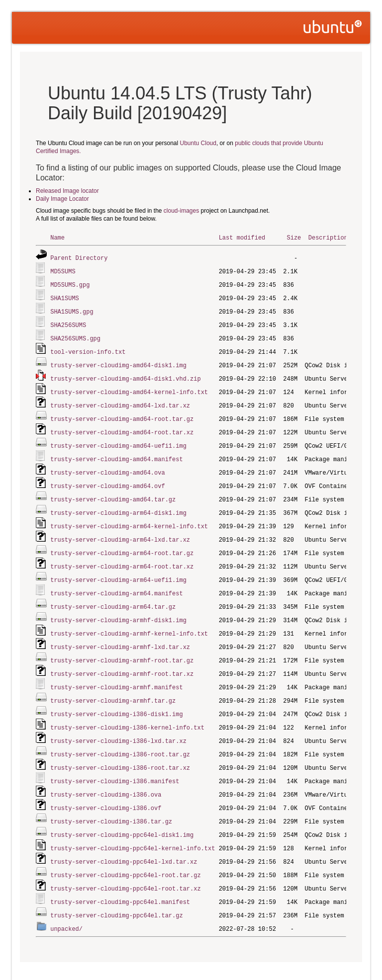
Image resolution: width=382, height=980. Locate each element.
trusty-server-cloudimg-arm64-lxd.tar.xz (120, 529)
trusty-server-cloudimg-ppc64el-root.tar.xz (125, 864)
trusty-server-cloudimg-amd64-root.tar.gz (122, 412)
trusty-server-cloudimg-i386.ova (106, 774)
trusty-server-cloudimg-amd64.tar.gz (113, 490)
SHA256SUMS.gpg (75, 335)
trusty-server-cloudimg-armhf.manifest (116, 671)
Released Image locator (67, 191)
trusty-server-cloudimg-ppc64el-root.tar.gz (125, 852)
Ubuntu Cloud (198, 143)
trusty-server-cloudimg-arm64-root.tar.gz (122, 541)
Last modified (242, 237)
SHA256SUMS (68, 322)
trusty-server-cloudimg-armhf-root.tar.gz (122, 645)
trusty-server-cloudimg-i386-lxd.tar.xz (118, 722)
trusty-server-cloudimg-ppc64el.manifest (120, 877)
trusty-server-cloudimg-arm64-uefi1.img (118, 567)
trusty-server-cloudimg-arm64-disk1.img (118, 503)
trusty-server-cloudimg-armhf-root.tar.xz (122, 658)
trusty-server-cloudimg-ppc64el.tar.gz (116, 890)
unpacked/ (66, 903)
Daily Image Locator (62, 199)
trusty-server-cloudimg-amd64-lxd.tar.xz (120, 399)
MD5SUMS (63, 270)
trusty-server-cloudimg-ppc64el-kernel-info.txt (133, 826)
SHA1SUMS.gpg (72, 309)
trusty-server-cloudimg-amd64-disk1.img (118, 361)
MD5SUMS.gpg (70, 283)
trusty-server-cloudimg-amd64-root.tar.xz (122, 425)
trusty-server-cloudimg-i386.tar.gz (111, 800)
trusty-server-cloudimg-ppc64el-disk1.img (122, 813)
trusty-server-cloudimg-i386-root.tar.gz (120, 735)
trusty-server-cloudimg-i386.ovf (106, 787)
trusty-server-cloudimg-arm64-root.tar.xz (122, 554)
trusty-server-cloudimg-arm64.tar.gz (113, 593)
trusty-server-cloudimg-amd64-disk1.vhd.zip (125, 373)
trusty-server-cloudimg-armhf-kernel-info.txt (129, 619)
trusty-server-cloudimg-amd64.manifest (116, 451)
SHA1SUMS (65, 296)
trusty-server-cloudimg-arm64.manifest (116, 580)
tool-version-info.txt (88, 348)
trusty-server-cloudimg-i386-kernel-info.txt (127, 709)
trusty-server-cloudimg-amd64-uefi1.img (118, 438)
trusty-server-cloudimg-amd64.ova (107, 464)
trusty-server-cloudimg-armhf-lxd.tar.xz (120, 632)
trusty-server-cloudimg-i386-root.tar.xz (120, 748)
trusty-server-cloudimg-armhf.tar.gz (113, 684)
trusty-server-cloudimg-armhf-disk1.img (118, 606)
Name (57, 237)
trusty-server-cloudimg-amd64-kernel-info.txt (129, 386)
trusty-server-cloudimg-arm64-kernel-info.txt (129, 516)
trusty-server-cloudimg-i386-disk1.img (116, 696)
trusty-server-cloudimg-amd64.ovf (107, 477)
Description (328, 237)
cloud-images (181, 211)
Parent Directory (79, 257)
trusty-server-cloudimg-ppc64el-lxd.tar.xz (124, 839)
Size (294, 237)
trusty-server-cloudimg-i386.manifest (115, 761)
